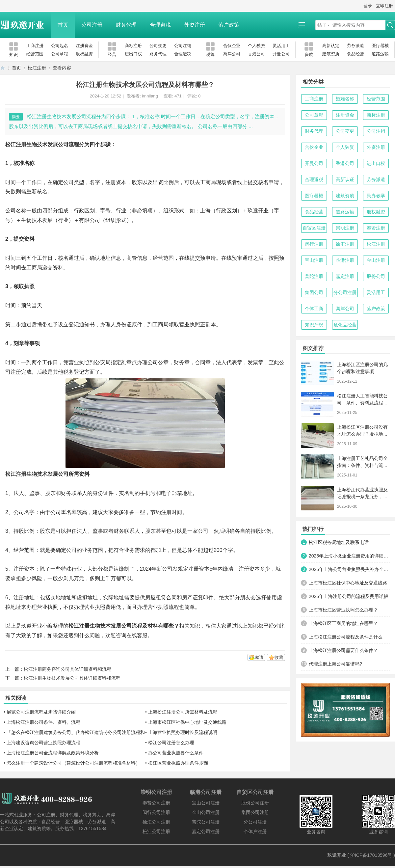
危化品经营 (345, 325)
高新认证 (345, 179)
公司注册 (92, 25)
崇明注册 (345, 228)
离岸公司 (232, 54)
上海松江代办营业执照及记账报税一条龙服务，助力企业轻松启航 (362, 497)
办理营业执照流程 (158, 607)
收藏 (279, 657)
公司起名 (60, 46)
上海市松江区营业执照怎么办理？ (343, 610)
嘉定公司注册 (206, 831)
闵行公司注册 (156, 812)
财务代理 (126, 25)
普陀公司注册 (206, 822)
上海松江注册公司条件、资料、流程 (43, 722)
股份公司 (376, 276)
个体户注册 (255, 831)
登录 (368, 6)
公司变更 (158, 46)
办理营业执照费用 (95, 607)
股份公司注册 (255, 803)
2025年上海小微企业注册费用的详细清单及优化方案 (349, 556)
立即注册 (384, 6)
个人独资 (256, 46)
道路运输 (380, 54)
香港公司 (256, 54)
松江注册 (37, 68)
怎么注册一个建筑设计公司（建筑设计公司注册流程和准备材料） (73, 763)
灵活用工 (281, 46)
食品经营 (355, 54)
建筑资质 (331, 54)
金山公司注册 (206, 812)
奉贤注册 (376, 228)
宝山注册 (314, 260)
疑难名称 (345, 99)
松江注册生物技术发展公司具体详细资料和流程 (72, 678)
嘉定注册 (345, 276)
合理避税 (160, 25)
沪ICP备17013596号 (371, 855)
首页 (63, 25)
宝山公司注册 (206, 803)
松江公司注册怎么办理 (171, 743)
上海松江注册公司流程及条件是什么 (346, 637)
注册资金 (84, 46)
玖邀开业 (337, 855)
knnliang (150, 96)
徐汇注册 (345, 244)
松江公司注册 (156, 831)
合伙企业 (232, 46)
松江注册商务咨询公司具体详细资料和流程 (67, 669)
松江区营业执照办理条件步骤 (178, 763)
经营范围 (35, 54)
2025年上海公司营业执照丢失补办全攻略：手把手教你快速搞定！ (349, 569)
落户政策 (229, 25)
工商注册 (35, 46)
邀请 (259, 657)
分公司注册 (345, 292)
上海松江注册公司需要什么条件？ (343, 650)
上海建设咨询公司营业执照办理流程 (43, 743)
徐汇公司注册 (156, 822)
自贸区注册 (314, 228)
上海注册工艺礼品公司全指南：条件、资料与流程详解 (362, 465)
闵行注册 (314, 244)
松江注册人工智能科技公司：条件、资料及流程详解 (362, 403)
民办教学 (376, 196)
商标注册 (133, 46)
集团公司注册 (255, 812)
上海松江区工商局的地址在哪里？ (343, 623)
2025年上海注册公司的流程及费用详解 (348, 596)
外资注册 (195, 25)
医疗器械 (380, 46)
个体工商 (314, 309)
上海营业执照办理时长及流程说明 (183, 732)
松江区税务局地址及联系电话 (339, 542)
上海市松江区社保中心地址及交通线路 (187, 722)
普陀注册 (314, 276)
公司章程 (60, 54)
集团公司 (314, 292)
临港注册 (345, 260)
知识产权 (314, 325)
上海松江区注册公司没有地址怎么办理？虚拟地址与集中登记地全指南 (362, 434)
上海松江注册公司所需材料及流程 (183, 712)
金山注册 (376, 260)
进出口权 (133, 54)
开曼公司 (281, 54)
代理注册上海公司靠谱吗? (335, 664)
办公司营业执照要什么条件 (176, 753)
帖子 (322, 25)
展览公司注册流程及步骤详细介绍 (41, 712)
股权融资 (84, 54)
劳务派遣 (355, 46)
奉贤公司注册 (156, 803)
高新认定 (331, 46)
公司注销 (183, 46)
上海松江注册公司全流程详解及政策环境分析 (53, 753)
